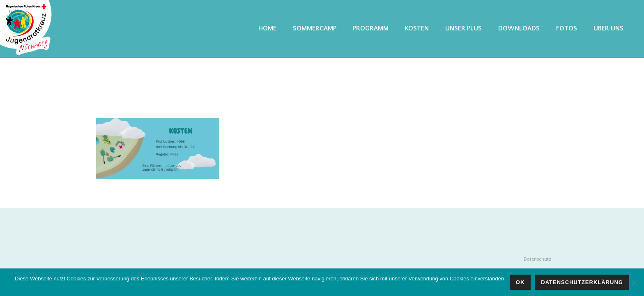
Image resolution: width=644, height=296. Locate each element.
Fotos (567, 28)
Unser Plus (463, 28)
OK (520, 282)
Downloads (519, 28)
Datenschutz (537, 259)
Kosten (417, 28)
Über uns (608, 28)
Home (267, 28)
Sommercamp (315, 28)
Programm (371, 28)
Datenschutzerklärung (582, 282)
